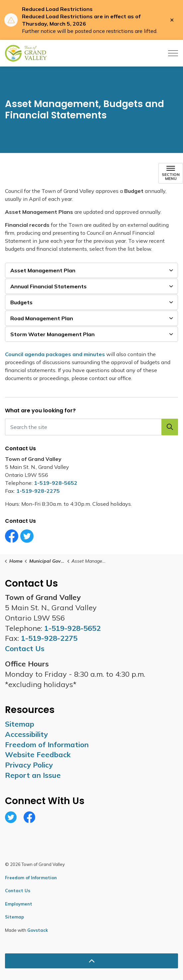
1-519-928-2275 (38, 491)
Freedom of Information (47, 745)
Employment (19, 904)
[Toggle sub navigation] (171, 173)
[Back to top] (91, 961)
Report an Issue (33, 775)
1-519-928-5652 (56, 483)
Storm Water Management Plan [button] (52, 334)
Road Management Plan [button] (42, 318)
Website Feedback (38, 755)
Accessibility (26, 734)
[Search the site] (91, 427)
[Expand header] (173, 53)
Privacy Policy (29, 765)
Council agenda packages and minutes (56, 354)
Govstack (38, 930)
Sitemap (20, 724)
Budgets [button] (21, 302)
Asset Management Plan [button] (43, 270)
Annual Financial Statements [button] (48, 286)
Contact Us (18, 891)
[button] (170, 427)
